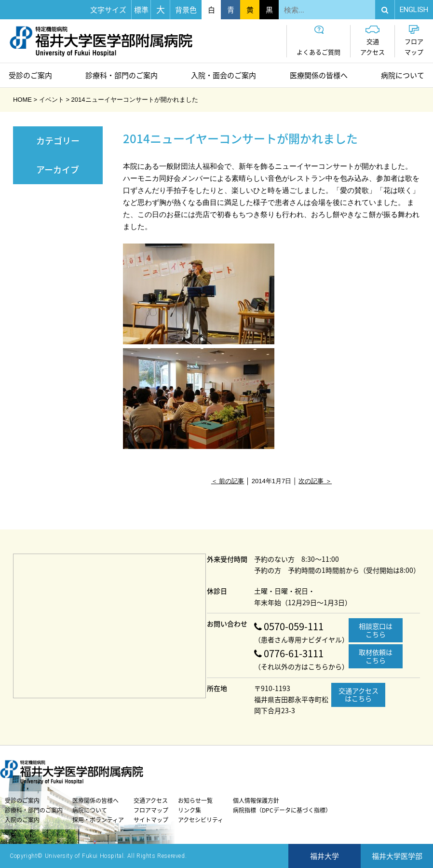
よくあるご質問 (318, 41)
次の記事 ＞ (315, 481)
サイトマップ (151, 820)
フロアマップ (414, 41)
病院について (403, 75)
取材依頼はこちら (376, 656)
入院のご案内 (22, 820)
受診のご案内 (30, 75)
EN (414, 10)
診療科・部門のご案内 (122, 75)
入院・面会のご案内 (223, 75)
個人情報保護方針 (256, 800)
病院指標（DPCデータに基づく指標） (282, 810)
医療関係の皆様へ (319, 75)
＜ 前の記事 (228, 481)
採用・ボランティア (98, 820)
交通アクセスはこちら (359, 695)
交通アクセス (372, 41)
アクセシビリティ (201, 820)
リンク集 (189, 810)
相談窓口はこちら (376, 630)
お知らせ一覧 (195, 800)
